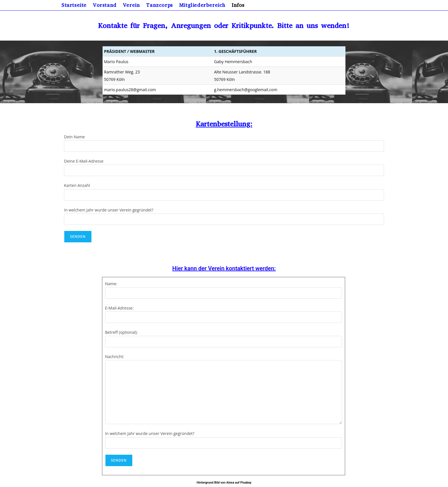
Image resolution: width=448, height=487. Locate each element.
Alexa (230, 483)
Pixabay (246, 483)
